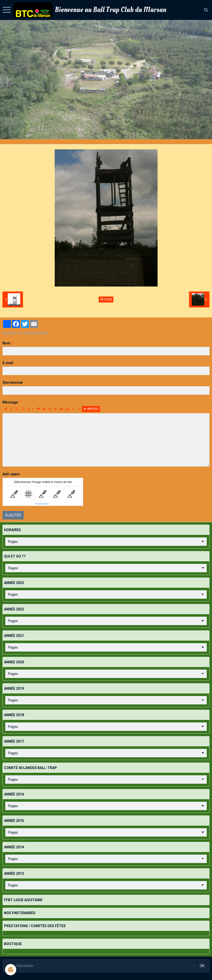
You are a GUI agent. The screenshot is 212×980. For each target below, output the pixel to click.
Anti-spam (11, 474)
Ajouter (13, 515)
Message (10, 402)
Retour (106, 299)
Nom (6, 343)
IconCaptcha (42, 504)
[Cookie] (11, 970)
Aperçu (91, 409)
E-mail (8, 363)
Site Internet (13, 383)
